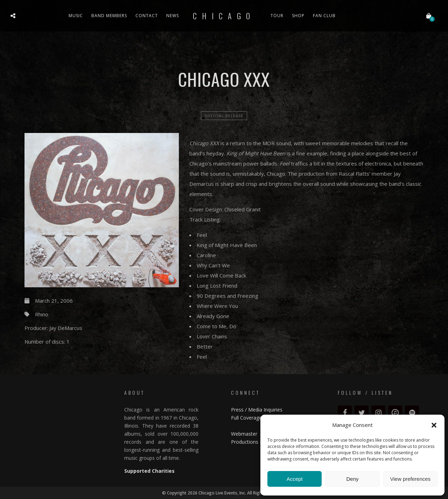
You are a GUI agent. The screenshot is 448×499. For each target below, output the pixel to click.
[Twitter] (362, 413)
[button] (434, 425)
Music (76, 16)
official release (224, 116)
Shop (298, 16)
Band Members (109, 16)
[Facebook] (345, 413)
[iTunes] (395, 413)
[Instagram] (378, 413)
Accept (295, 479)
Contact (147, 16)
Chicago (224, 16)
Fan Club (324, 16)
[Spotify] (412, 413)
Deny (352, 479)
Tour (277, 16)
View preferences (411, 479)
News (173, 16)
